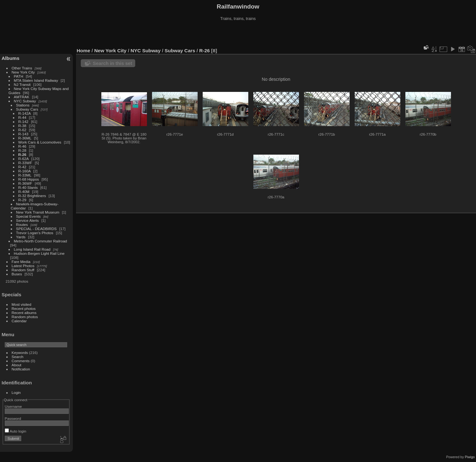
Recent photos (24, 308)
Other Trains (22, 68)
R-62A (24, 159)
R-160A (25, 171)
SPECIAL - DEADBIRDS (36, 229)
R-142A (25, 113)
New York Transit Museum (38, 212)
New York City (23, 72)
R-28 (22, 150)
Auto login (16, 431)
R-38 (22, 126)
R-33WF (25, 163)
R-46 (22, 146)
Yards (21, 237)
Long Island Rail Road (32, 249)
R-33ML (25, 175)
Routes (22, 225)
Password (13, 418)
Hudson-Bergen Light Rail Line (39, 253)
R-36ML (25, 138)
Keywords (20, 353)
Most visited (22, 304)
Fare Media (21, 262)
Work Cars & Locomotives (40, 142)
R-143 (23, 134)
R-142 (23, 122)
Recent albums (24, 313)
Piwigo (470, 457)
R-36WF (25, 183)
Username (13, 406)
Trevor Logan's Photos (35, 233)
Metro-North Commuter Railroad (41, 241)
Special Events (29, 216)
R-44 (22, 117)
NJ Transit (22, 84)
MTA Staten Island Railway (36, 80)
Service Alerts (28, 220)
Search (18, 357)
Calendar (19, 321)
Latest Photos (23, 266)
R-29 (22, 200)
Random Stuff (23, 270)
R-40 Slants (28, 187)
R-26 (22, 154)
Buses (17, 274)
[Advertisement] (238, 35)
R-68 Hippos (29, 179)
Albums (10, 58)
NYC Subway (25, 101)
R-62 (22, 130)
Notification (21, 369)
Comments (21, 361)
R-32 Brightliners (32, 196)
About (17, 365)
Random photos (25, 317)
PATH (19, 76)
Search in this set (112, 63)
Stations (23, 105)
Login (16, 392)
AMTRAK (22, 97)
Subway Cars (27, 109)
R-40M (24, 192)
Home (83, 51)
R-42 (22, 167)
